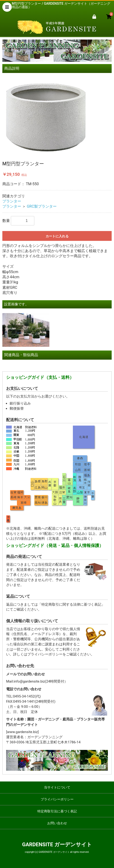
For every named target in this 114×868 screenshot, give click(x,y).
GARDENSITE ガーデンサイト (57, 844)
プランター (12, 201)
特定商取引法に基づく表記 (57, 811)
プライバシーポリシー (57, 799)
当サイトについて (57, 787)
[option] (57, 116)
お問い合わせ (57, 823)
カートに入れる (57, 236)
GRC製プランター (42, 206)
